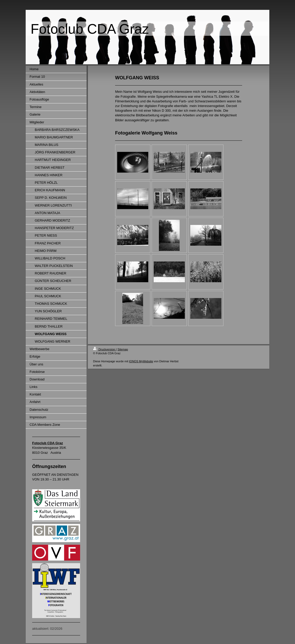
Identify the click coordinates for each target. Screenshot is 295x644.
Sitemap (123, 349)
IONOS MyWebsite (141, 361)
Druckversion (104, 349)
